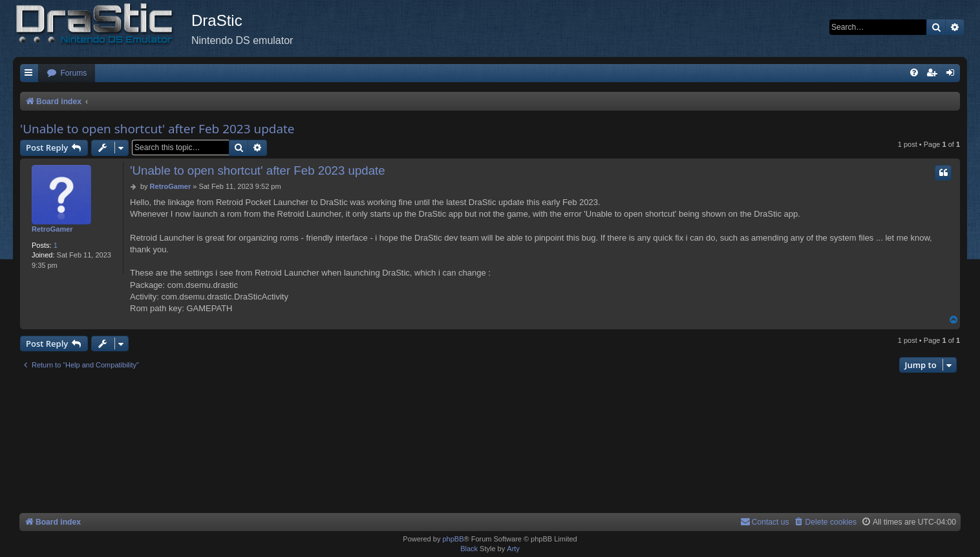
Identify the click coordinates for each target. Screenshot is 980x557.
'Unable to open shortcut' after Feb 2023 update (157, 129)
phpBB (453, 539)
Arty (513, 549)
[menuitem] (67, 73)
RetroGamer (52, 229)
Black (469, 549)
